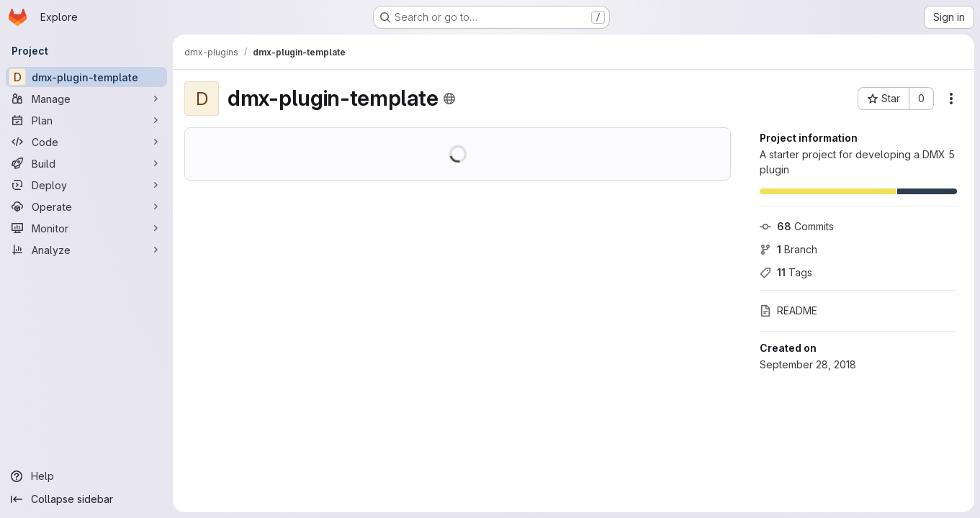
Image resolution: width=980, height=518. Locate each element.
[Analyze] (86, 250)
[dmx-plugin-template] (86, 77)
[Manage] (86, 99)
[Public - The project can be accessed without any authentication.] (449, 99)
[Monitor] (86, 228)
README (788, 310)
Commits (797, 226)
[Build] (86, 163)
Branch (788, 249)
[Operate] (86, 206)
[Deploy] (86, 185)
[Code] (86, 142)
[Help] (86, 476)
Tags (786, 272)
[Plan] (86, 120)
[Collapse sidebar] (86, 499)
